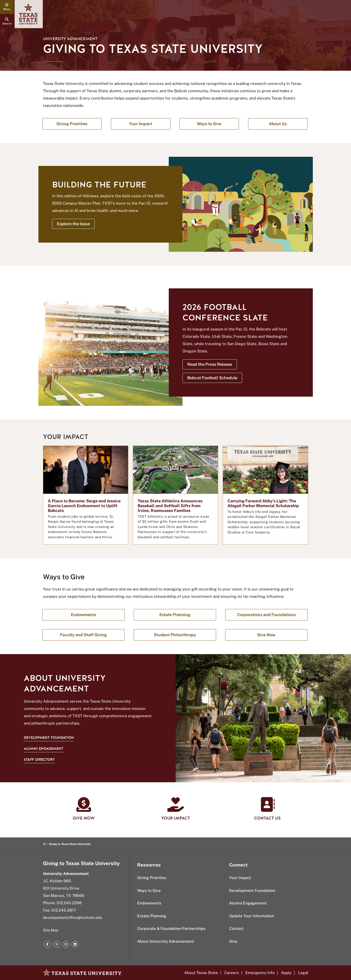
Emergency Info (260, 973)
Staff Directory (39, 760)
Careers (232, 973)
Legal (303, 973)
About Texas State (201, 973)
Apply (286, 973)
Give (233, 941)
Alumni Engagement (44, 749)
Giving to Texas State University (81, 863)
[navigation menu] (7, 7)
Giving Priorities (152, 878)
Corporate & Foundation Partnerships (171, 929)
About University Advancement (166, 941)
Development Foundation (49, 738)
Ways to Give (149, 891)
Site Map (51, 930)
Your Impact (240, 878)
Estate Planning (152, 916)
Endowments (149, 903)
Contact (236, 929)
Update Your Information (252, 916)
